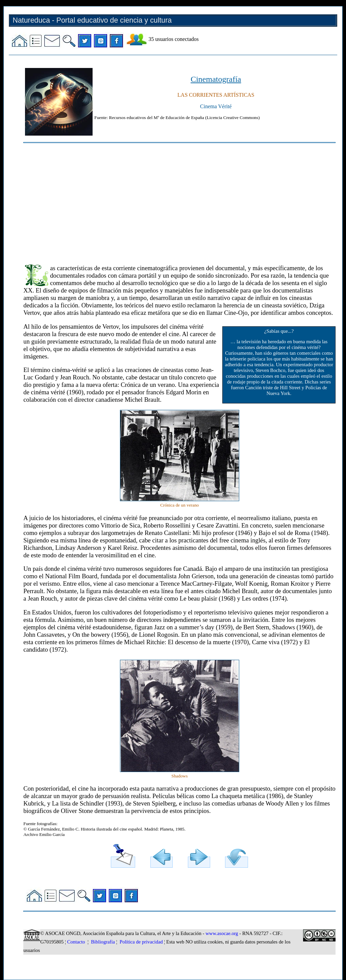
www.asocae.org (222, 933)
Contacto (76, 942)
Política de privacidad (141, 942)
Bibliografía (103, 942)
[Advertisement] (179, 201)
